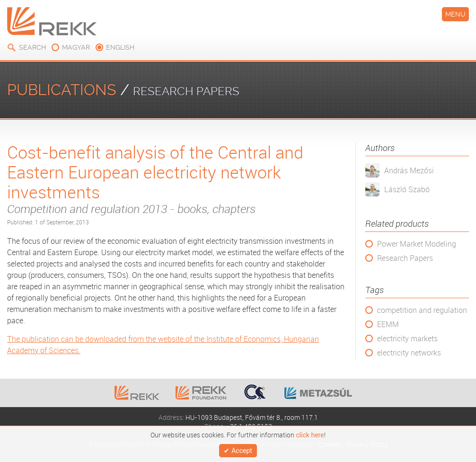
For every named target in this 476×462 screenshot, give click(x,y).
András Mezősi (409, 170)
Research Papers (405, 258)
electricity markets (407, 338)
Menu (455, 14)
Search (32, 47)
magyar (76, 47)
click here (310, 433)
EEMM (388, 324)
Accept (242, 449)
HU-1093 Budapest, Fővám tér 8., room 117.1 (252, 417)
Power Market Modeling (417, 244)
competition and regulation (422, 310)
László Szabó (407, 189)
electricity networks (409, 353)
